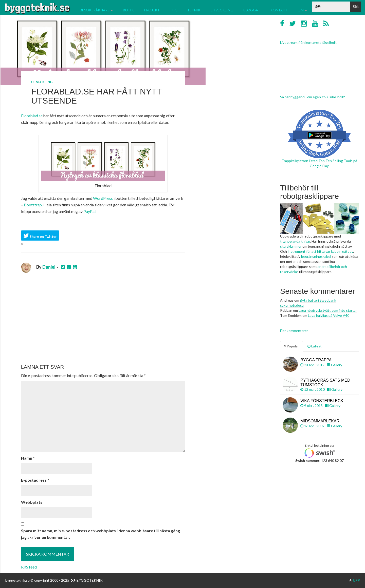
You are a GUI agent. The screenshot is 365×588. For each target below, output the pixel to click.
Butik (128, 10)
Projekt (152, 10)
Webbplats (32, 502)
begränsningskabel (316, 256)
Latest (315, 346)
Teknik (194, 10)
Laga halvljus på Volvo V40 (329, 315)
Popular (291, 346)
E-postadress (35, 480)
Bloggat (252, 10)
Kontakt (279, 10)
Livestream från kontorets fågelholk (308, 42)
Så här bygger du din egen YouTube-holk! (313, 97)
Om (302, 10)
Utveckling (222, 10)
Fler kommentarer (294, 331)
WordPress (103, 198)
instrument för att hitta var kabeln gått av (320, 251)
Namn (28, 458)
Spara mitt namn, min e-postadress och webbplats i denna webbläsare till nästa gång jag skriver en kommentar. (101, 534)
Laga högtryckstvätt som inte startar (328, 310)
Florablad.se (32, 116)
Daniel (49, 267)
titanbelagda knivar (295, 241)
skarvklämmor (291, 246)
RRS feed (29, 567)
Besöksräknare (96, 10)
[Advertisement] (103, 324)
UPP (354, 580)
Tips (174, 10)
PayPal (89, 211)
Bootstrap (33, 205)
